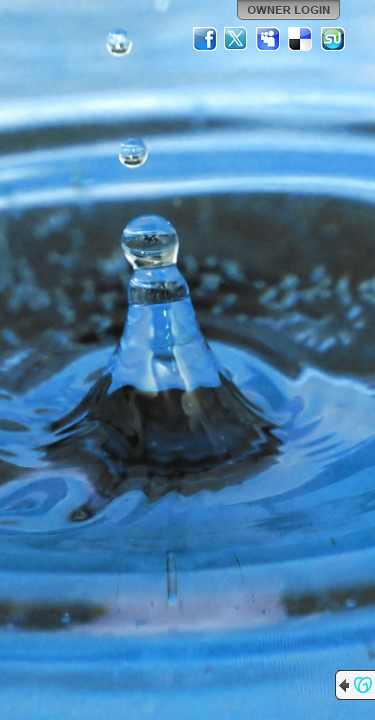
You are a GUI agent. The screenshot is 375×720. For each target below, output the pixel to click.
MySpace (269, 39)
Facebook (205, 39)
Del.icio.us (301, 39)
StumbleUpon (333, 39)
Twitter (237, 39)
